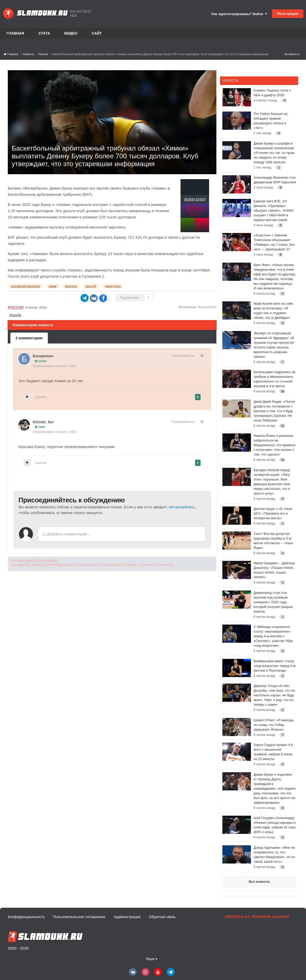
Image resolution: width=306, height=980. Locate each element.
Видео (71, 33)
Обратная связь (162, 917)
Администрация (127, 917)
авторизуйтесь (182, 507)
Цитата (41, 397)
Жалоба (15, 315)
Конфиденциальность (26, 917)
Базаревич (43, 356)
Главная (15, 33)
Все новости (259, 882)
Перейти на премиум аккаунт (257, 917)
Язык (152, 959)
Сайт (97, 33)
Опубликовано (55, 366)
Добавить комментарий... (66, 534)
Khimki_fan (43, 422)
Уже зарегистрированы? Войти (239, 14)
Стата (44, 33)
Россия (16, 307)
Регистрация (288, 14)
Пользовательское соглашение (79, 917)
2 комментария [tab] (29, 338)
